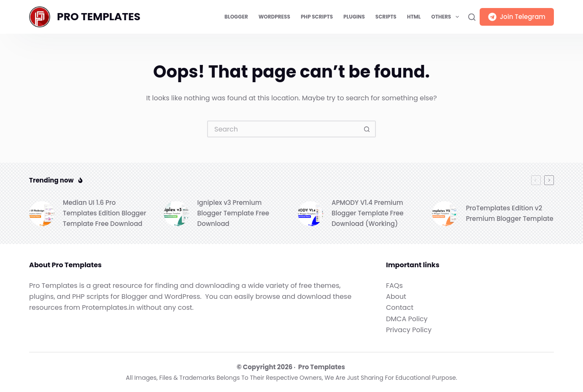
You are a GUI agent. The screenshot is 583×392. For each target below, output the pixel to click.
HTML (414, 17)
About (396, 297)
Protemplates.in (108, 307)
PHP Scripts (317, 17)
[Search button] (367, 129)
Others (447, 17)
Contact (400, 307)
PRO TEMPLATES (99, 17)
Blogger (236, 17)
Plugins (354, 17)
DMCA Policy (407, 319)
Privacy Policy (409, 330)
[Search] (472, 17)
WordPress (274, 17)
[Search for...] (283, 129)
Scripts (386, 17)
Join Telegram (517, 17)
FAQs (394, 286)
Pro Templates (322, 367)
